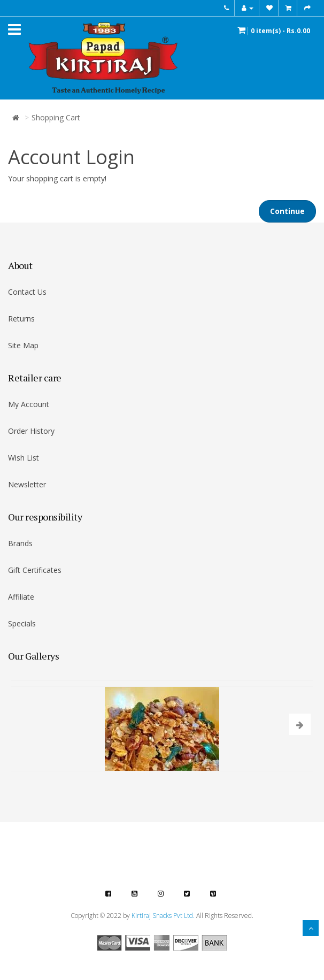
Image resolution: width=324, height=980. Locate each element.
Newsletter (27, 484)
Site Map (23, 345)
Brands (20, 543)
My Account (29, 404)
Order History (31, 431)
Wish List (24, 458)
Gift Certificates (35, 570)
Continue (287, 211)
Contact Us (27, 292)
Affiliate (21, 597)
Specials (22, 623)
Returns (21, 319)
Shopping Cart (56, 117)
